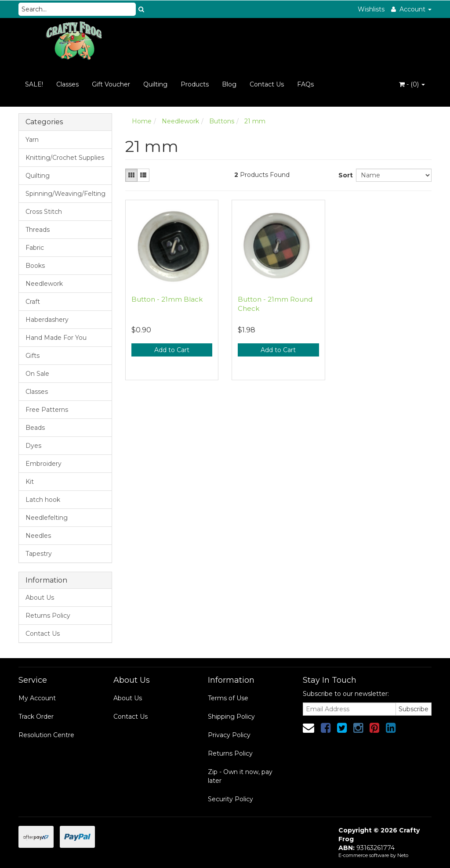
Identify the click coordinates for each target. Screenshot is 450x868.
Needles (38, 536)
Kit (30, 482)
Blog (229, 84)
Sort (344, 175)
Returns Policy (48, 616)
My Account (37, 698)
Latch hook (43, 500)
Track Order (36, 717)
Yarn (32, 140)
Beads (35, 428)
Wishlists (371, 9)
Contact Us (267, 84)
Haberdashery (47, 320)
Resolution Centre (46, 735)
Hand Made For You (56, 338)
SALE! (34, 84)
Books (35, 266)
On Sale (37, 374)
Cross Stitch (44, 212)
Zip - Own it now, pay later (240, 776)
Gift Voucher (111, 84)
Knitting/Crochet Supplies (65, 158)
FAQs (305, 84)
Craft (33, 302)
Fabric (35, 248)
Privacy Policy (229, 735)
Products (195, 84)
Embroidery (44, 464)
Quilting (155, 84)
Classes (67, 84)
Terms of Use (228, 698)
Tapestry (39, 554)
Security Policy (230, 799)
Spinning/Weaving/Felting (65, 194)
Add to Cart (172, 350)
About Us (40, 598)
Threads (38, 230)
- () (412, 84)
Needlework (44, 284)
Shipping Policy (231, 717)
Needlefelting (47, 518)
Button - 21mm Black (167, 299)
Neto (403, 855)
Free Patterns (47, 410)
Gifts (33, 356)
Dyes (33, 446)
